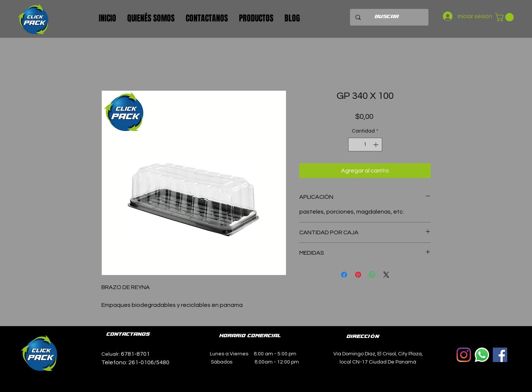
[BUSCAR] (387, 17)
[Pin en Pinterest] (358, 275)
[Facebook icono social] (500, 355)
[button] (505, 17)
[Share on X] (386, 275)
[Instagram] (464, 355)
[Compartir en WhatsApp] (372, 275)
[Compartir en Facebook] (344, 275)
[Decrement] (354, 145)
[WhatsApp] (482, 355)
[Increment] (376, 145)
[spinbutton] (365, 145)
